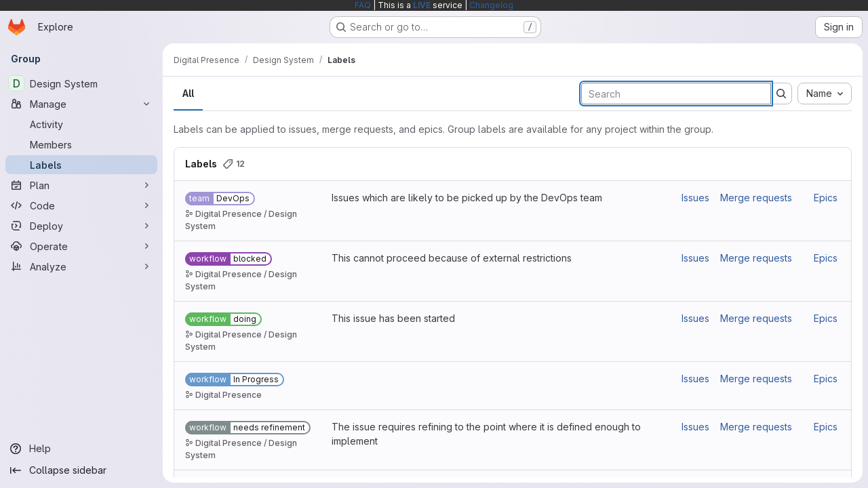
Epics (826, 198)
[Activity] (81, 124)
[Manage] (81, 104)
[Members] (81, 144)
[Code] (81, 205)
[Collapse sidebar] (81, 470)
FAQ (363, 5)
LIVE (422, 5)
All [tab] (188, 93)
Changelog (491, 5)
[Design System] (81, 83)
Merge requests (756, 198)
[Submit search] (781, 94)
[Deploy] (81, 226)
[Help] (81, 449)
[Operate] (81, 246)
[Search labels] (676, 94)
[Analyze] (81, 266)
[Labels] (81, 165)
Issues (695, 198)
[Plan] (81, 185)
